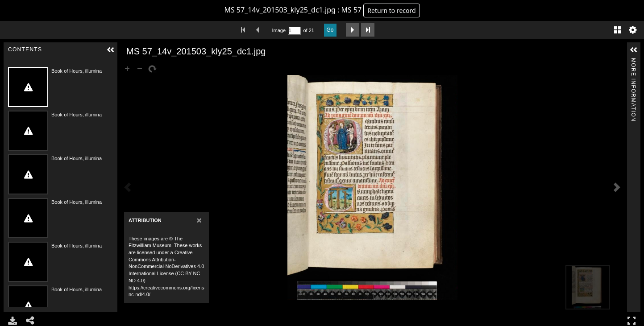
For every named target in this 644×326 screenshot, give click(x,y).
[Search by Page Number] (295, 31)
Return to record (391, 10)
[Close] (199, 220)
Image (279, 30)
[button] (111, 50)
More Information (633, 62)
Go (330, 30)
